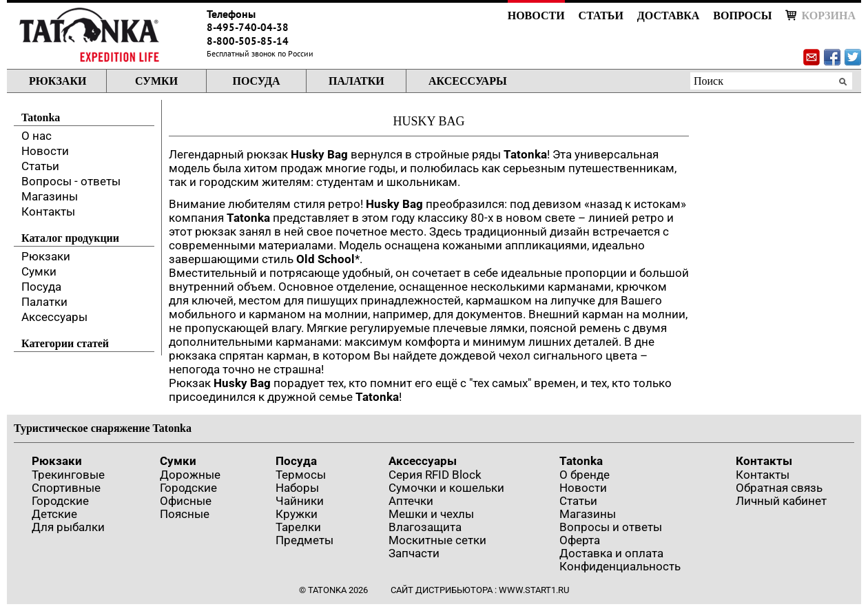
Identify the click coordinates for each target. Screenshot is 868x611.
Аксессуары (468, 81)
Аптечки (411, 501)
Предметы (304, 540)
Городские (60, 501)
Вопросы (742, 15)
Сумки (156, 81)
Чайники (300, 501)
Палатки (356, 81)
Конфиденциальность (620, 566)
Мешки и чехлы (431, 514)
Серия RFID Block (435, 475)
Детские (54, 514)
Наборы (297, 488)
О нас (37, 136)
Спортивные (66, 488)
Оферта (580, 540)
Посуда (256, 81)
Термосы (301, 475)
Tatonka (581, 461)
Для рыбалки (68, 527)
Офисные (186, 501)
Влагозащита (425, 527)
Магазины (50, 196)
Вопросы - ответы (71, 181)
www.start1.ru (534, 590)
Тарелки (298, 527)
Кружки (297, 514)
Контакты (48, 211)
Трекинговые (68, 475)
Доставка (668, 15)
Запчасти (414, 553)
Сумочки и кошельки (446, 488)
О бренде (585, 475)
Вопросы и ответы (611, 527)
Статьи (601, 15)
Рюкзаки (58, 81)
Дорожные (190, 475)
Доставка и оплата (611, 553)
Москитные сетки (437, 540)
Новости (536, 15)
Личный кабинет (781, 501)
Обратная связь (779, 488)
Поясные (185, 514)
